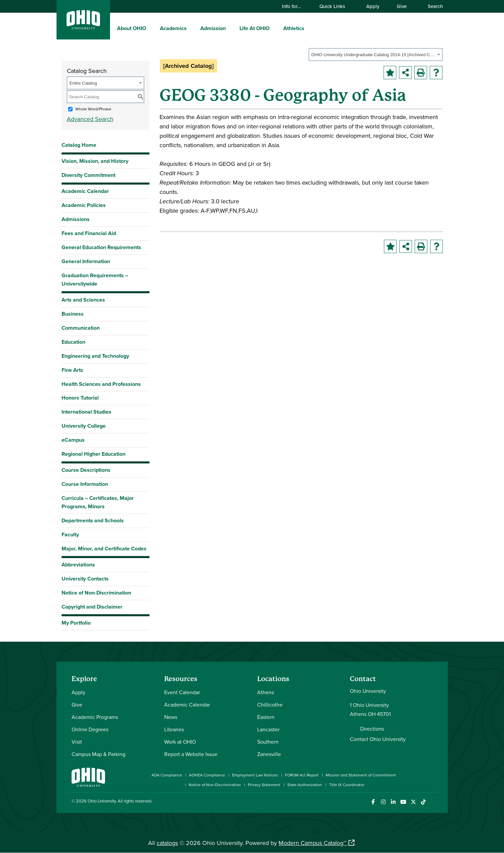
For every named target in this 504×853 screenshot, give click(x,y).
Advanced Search (90, 119)
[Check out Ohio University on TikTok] (424, 802)
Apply (373, 6)
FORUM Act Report (302, 775)
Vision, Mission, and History (95, 161)
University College (84, 426)
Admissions (76, 219)
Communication (81, 328)
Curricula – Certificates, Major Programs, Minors (98, 502)
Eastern (266, 717)
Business (73, 314)
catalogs (167, 843)
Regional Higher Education (93, 454)
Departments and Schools (93, 520)
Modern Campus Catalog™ (312, 843)
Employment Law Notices (255, 775)
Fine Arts (72, 370)
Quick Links (335, 6)
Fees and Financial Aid (89, 233)
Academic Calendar (85, 191)
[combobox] (376, 55)
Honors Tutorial (80, 398)
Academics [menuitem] (173, 28)
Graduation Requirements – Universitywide (95, 280)
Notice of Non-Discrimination (96, 593)
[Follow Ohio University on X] (414, 802)
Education (73, 342)
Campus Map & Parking (98, 754)
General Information (86, 261)
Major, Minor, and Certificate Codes (104, 549)
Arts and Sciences (83, 300)
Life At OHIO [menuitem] (255, 28)
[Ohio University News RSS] (434, 802)
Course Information (85, 484)
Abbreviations (78, 565)
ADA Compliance (167, 775)
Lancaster (268, 729)
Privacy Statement (264, 785)
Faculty (70, 535)
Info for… (295, 6)
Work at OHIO (180, 742)
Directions (372, 729)
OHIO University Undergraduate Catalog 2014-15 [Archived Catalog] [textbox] (373, 55)
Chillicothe (270, 705)
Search (432, 6)
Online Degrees (90, 729)
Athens (266, 692)
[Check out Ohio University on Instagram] (383, 802)
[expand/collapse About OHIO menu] (151, 28)
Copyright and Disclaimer (92, 607)
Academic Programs (95, 717)
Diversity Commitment (88, 175)
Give (402, 6)
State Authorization (305, 785)
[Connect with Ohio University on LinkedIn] (393, 802)
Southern (268, 742)
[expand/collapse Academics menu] (192, 28)
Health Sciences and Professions (101, 384)
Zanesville (269, 754)
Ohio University (102, 801)
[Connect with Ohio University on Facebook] (373, 802)
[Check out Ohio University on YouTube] (404, 802)
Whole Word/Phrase (93, 109)
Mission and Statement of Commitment (361, 775)
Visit (77, 742)
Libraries (174, 729)
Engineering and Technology (95, 356)
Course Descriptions (86, 470)
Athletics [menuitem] (294, 28)
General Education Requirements (101, 247)
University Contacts (85, 579)
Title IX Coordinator (347, 785)
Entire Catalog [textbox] (83, 83)
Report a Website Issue (191, 754)
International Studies (86, 412)
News (171, 717)
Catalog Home (79, 145)
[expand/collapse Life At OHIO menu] (275, 28)
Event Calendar (182, 692)
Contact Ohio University (378, 739)
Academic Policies (84, 205)
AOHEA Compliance (207, 775)
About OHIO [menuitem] (132, 28)
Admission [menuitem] (213, 28)
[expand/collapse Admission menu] (231, 28)
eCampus (73, 440)
